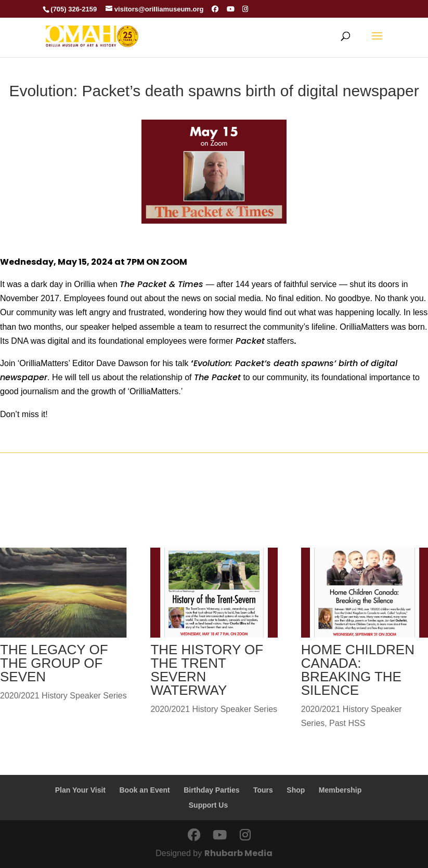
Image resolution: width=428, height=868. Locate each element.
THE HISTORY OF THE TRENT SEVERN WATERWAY (207, 670)
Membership (340, 790)
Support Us (208, 805)
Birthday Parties (211, 790)
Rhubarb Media (238, 853)
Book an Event (144, 790)
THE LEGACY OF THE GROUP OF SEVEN (54, 663)
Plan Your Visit (80, 790)
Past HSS (347, 723)
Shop (296, 790)
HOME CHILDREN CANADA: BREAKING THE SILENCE (358, 670)
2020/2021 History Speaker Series (63, 696)
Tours (263, 790)
